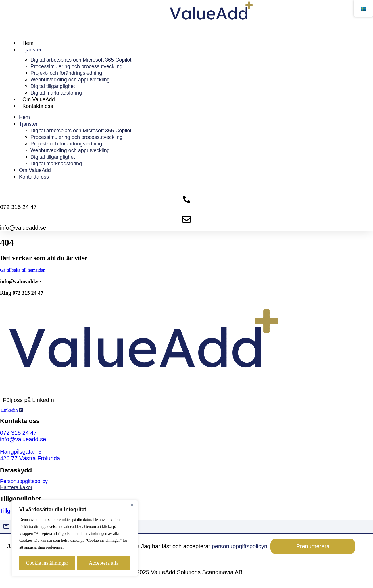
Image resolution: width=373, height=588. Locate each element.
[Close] (132, 505)
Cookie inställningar (47, 563)
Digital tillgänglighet (53, 86)
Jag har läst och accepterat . (203, 546)
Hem (28, 43)
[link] (186, 488)
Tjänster (32, 50)
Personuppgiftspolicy (24, 481)
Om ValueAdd (39, 99)
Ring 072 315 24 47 (22, 293)
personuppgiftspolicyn (240, 546)
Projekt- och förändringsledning (66, 73)
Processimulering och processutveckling (76, 66)
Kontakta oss (38, 106)
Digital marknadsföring (56, 93)
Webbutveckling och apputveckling (70, 80)
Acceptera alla (104, 563)
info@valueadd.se (20, 281)
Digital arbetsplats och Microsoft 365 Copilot (81, 60)
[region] (75, 538)
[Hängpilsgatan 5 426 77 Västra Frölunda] (30, 455)
